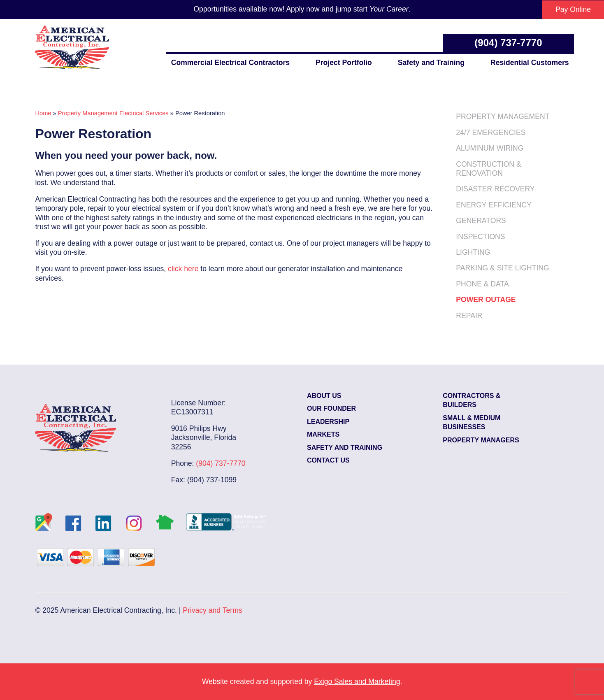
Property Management (503, 116)
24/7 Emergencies (491, 133)
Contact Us (328, 460)
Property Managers (481, 440)
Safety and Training (431, 63)
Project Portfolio (344, 63)
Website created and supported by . (302, 681)
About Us (324, 396)
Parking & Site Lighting (502, 268)
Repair (469, 316)
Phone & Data (482, 284)
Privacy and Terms (212, 610)
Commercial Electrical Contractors (230, 63)
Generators (481, 221)
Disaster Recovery (495, 189)
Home (43, 113)
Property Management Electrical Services (113, 113)
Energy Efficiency (494, 205)
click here (183, 269)
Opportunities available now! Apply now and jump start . (302, 9)
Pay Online (573, 9)
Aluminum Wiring (490, 148)
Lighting (473, 252)
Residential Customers (530, 63)
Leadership (328, 422)
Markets (323, 434)
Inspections (480, 237)
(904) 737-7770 (508, 43)
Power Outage (486, 300)
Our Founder (331, 408)
